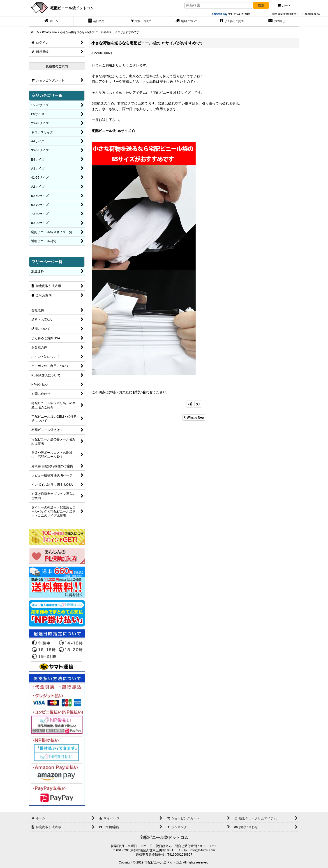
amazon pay (220, 14)
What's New (194, 417)
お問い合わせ (143, 392)
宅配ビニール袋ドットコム (72, 8)
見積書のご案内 (57, 66)
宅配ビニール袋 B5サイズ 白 (114, 131)
